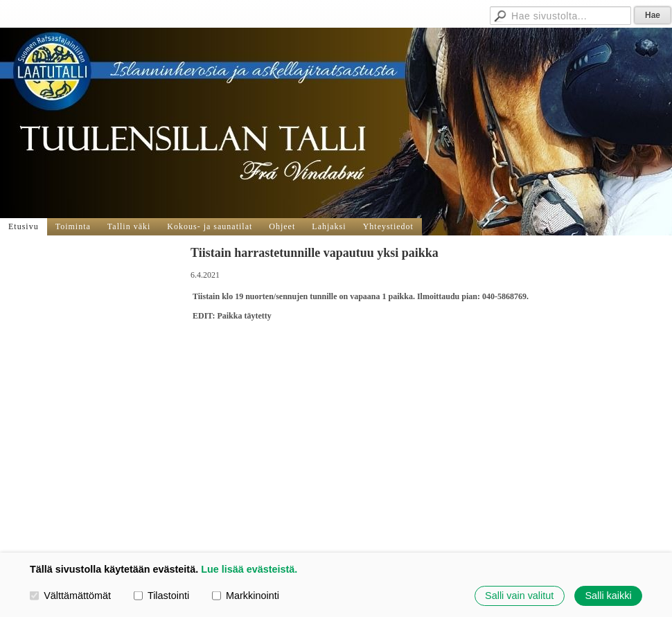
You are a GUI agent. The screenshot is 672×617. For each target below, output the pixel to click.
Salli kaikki (608, 596)
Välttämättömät (70, 596)
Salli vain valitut (519, 596)
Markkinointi (246, 596)
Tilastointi (161, 596)
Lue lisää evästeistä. (249, 569)
